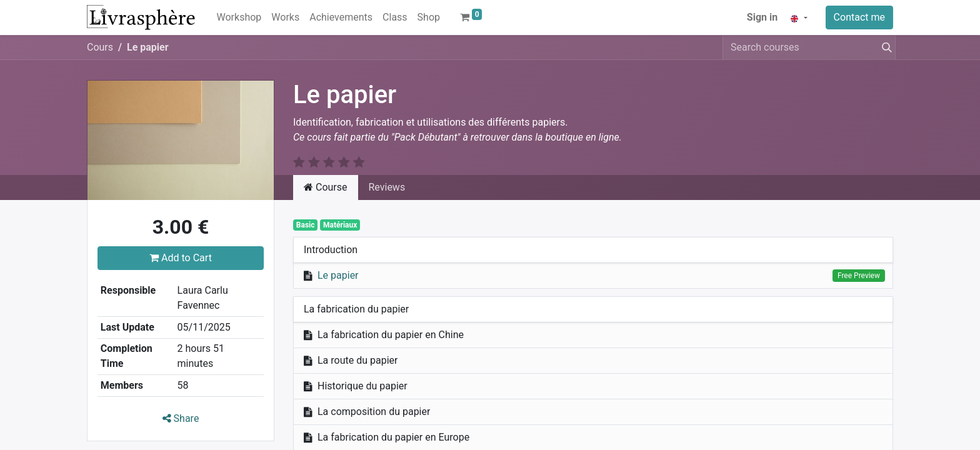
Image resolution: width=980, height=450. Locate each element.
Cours (100, 47)
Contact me (859, 17)
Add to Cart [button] (181, 258)
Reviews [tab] (387, 187)
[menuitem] (239, 17)
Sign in (762, 17)
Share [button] (181, 418)
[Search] (884, 47)
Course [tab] (326, 187)
